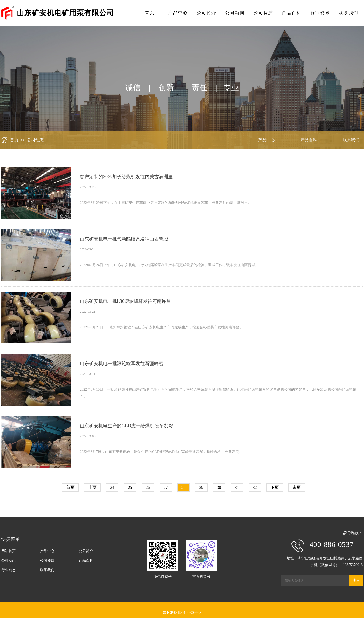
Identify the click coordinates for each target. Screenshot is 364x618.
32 (255, 487)
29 (201, 487)
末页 (297, 487)
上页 (92, 487)
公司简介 (207, 13)
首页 (150, 13)
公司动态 (9, 561)
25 (130, 487)
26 (148, 487)
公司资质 (263, 13)
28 (184, 487)
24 (112, 487)
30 (219, 487)
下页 (275, 487)
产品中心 (178, 13)
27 (166, 487)
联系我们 (349, 13)
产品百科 (292, 13)
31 (237, 487)
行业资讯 (320, 13)
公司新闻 (235, 13)
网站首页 (9, 551)
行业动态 (9, 570)
